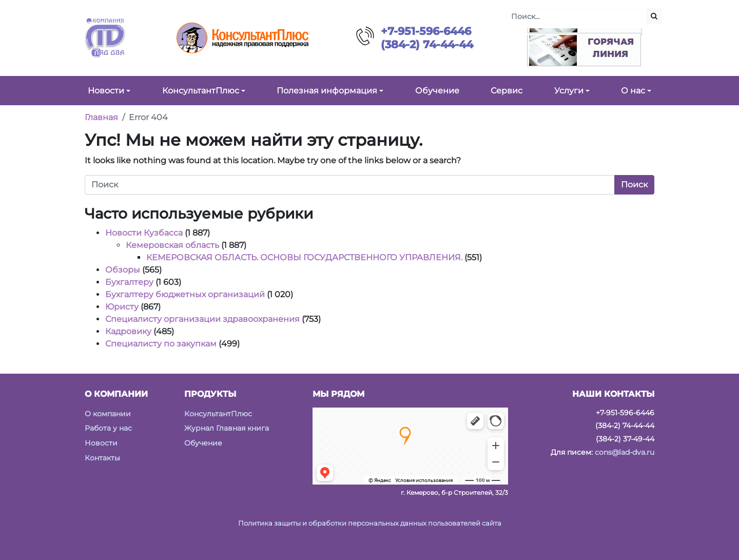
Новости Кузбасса (144, 233)
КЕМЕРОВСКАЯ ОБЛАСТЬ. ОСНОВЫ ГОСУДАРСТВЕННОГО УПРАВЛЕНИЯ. (304, 257)
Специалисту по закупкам (161, 344)
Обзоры (123, 270)
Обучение (203, 443)
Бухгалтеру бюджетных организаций (185, 294)
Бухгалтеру (129, 282)
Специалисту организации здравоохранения (202, 319)
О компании (108, 414)
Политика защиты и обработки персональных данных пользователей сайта (370, 523)
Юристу (122, 307)
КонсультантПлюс (218, 414)
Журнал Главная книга (227, 428)
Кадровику (128, 331)
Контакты (102, 458)
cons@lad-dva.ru (625, 452)
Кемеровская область (172, 245)
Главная (101, 117)
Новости (101, 443)
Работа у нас (108, 428)
